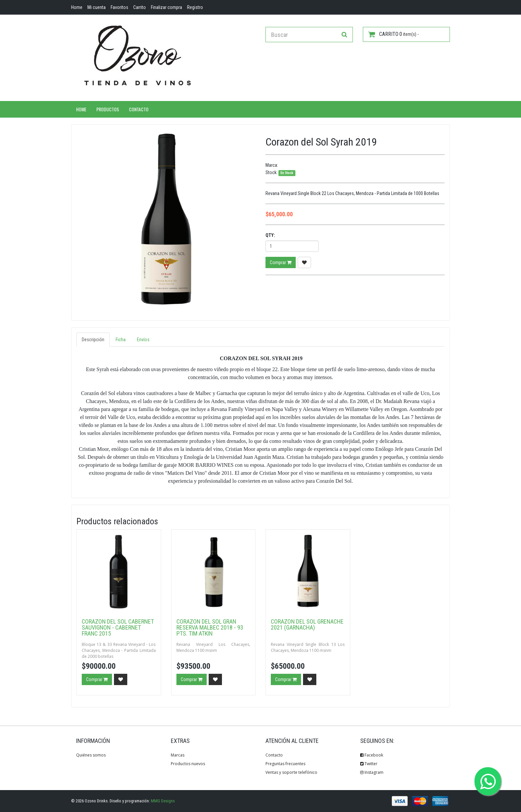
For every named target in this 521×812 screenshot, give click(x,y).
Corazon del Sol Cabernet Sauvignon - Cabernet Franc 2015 (118, 627)
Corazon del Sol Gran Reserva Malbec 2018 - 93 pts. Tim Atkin (210, 627)
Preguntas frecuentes (285, 764)
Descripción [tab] (93, 340)
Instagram (372, 772)
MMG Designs (163, 801)
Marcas (178, 755)
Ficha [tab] (121, 340)
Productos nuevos (188, 764)
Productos (108, 109)
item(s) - (393, 34)
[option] (166, 219)
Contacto (139, 109)
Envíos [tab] (143, 340)
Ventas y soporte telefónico (291, 772)
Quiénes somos (91, 755)
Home (81, 109)
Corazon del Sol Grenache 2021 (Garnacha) (307, 624)
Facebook (372, 755)
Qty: (270, 235)
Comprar (281, 262)
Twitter (369, 764)
